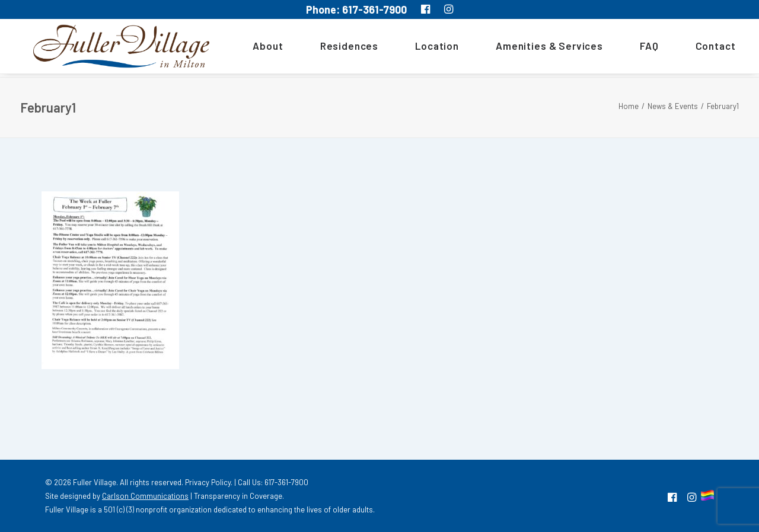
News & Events (673, 106)
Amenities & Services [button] (538, 48)
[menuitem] (261, 48)
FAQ (638, 48)
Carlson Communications (145, 496)
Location (426, 48)
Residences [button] (338, 48)
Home (629, 106)
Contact (704, 48)
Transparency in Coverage (238, 496)
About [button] (256, 48)
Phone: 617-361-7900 (356, 9)
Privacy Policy (208, 482)
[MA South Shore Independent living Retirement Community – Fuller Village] (116, 48)
